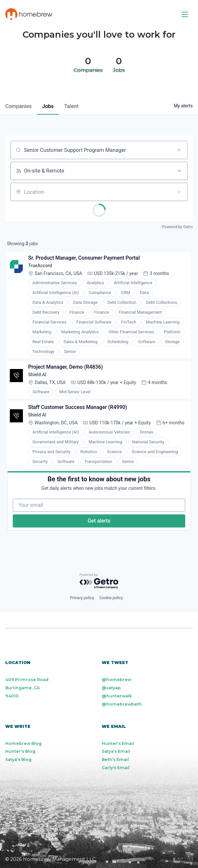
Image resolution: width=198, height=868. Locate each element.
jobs (48, 106)
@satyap (111, 688)
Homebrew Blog (23, 743)
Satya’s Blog (18, 759)
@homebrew (117, 680)
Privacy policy (82, 598)
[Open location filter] (179, 192)
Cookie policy (111, 598)
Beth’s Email (115, 759)
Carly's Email (116, 768)
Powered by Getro (177, 227)
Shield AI (37, 375)
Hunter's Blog (20, 751)
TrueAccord (40, 266)
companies (18, 106)
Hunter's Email (118, 743)
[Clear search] (179, 150)
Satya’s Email (116, 751)
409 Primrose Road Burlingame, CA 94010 (27, 688)
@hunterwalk (117, 696)
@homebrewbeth (122, 704)
